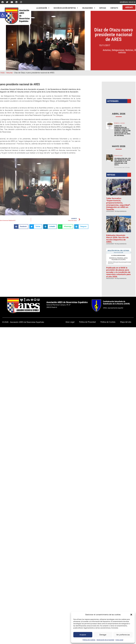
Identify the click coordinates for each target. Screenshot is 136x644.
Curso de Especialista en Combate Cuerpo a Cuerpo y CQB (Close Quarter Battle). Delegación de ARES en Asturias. (121, 155)
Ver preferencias (123, 635)
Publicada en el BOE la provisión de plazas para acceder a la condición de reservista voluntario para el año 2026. (118, 238)
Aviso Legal (119, 640)
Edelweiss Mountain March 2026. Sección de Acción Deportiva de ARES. (118, 218)
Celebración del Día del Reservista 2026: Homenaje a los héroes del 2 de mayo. (121, 173)
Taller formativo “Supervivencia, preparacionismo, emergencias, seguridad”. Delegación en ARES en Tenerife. (118, 198)
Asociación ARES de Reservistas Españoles (67, 302)
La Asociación (43, 8)
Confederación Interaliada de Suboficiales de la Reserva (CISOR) (116, 303)
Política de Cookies (89, 640)
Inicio (3, 73)
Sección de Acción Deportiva (66, 8)
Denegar (103, 635)
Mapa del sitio (126, 322)
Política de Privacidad (87, 322)
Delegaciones (89, 8)
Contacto (114, 8)
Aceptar (83, 635)
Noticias (103, 8)
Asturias (128, 50)
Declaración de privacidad (105, 640)
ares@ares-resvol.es (128, 2)
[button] (3, 15)
